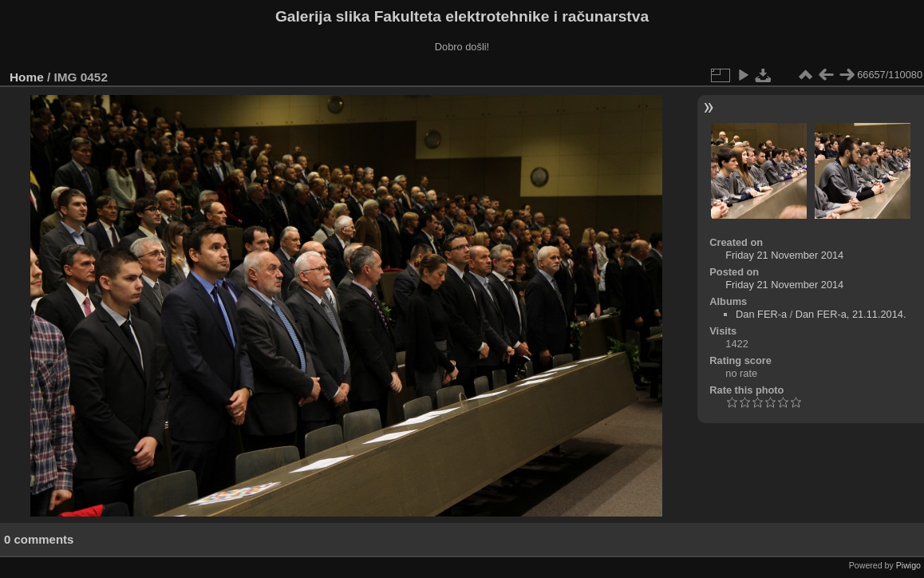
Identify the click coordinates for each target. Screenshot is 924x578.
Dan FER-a (761, 314)
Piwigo (908, 565)
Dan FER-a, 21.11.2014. (851, 314)
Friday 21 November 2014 (784, 255)
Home (27, 77)
